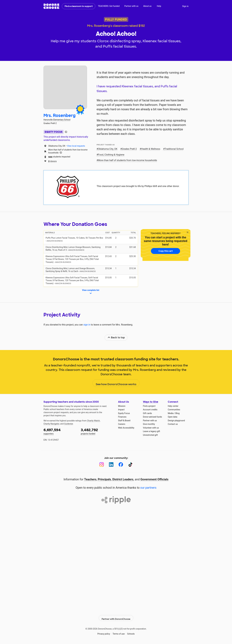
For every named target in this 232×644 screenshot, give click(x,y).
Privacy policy (104, 632)
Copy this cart (166, 251)
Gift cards (147, 413)
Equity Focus (124, 413)
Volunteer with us (151, 428)
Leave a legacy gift (152, 431)
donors (52, 161)
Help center (173, 406)
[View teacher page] (65, 87)
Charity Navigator (51, 424)
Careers (122, 424)
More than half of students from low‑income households (128, 160)
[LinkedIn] (111, 464)
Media (171, 413)
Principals (104, 479)
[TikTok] (130, 464)
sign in (87, 325)
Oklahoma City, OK (108, 149)
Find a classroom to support (79, 6)
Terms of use (119, 632)
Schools (131, 632)
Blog (177, 413)
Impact (121, 410)
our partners (148, 488)
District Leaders (123, 479)
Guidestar (69, 424)
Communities (174, 410)
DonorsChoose (51, 6)
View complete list (91, 292)
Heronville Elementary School (57, 120)
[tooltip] (66, 132)
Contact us (173, 424)
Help (159, 6)
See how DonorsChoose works (116, 383)
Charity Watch (93, 421)
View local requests (76, 146)
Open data (173, 417)
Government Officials (154, 479)
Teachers (90, 479)
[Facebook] (121, 464)
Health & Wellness (151, 149)
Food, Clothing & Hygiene (111, 155)
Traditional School (174, 149)
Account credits (150, 410)
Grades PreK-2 (129, 149)
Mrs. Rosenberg (59, 116)
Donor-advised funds (152, 417)
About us (147, 6)
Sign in (185, 6)
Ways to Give (151, 402)
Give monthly (149, 424)
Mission (122, 406)
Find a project (149, 406)
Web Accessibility (126, 428)
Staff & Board (124, 421)
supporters (60, 431)
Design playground (176, 421)
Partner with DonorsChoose (116, 616)
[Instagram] (102, 464)
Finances (122, 417)
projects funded (97, 431)
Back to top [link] (116, 338)
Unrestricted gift (150, 435)
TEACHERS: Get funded (109, 6)
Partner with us (131, 6)
